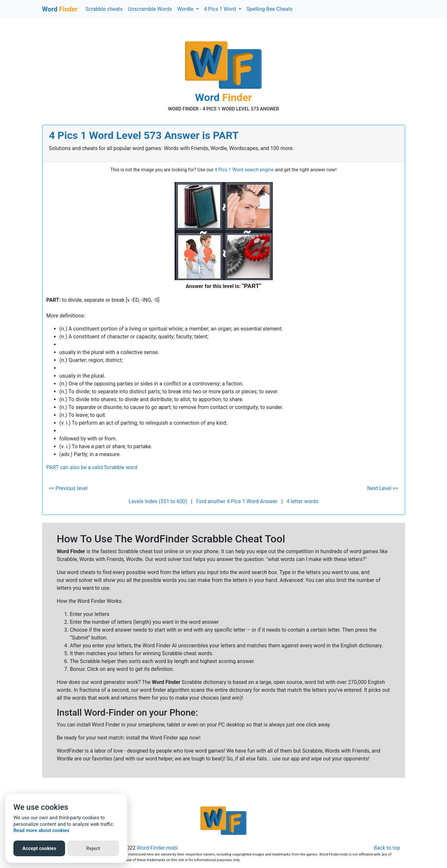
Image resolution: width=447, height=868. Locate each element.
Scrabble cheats (104, 9)
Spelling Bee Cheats (270, 9)
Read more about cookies (41, 830)
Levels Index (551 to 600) (158, 501)
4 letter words (302, 501)
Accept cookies (39, 848)
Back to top (387, 848)
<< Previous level (68, 488)
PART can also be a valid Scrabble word (92, 467)
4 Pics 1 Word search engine (244, 170)
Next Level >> (383, 488)
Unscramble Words (150, 9)
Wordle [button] (186, 9)
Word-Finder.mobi (157, 848)
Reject (93, 848)
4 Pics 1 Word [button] (221, 9)
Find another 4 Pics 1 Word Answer (237, 501)
